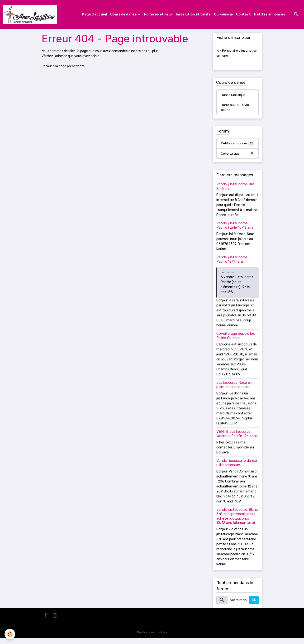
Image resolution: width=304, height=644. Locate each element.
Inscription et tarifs (193, 14)
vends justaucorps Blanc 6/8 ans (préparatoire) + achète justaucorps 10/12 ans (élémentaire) (237, 522)
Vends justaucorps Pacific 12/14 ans (232, 265)
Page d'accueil (94, 14)
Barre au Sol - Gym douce (235, 108)
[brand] (31, 15)
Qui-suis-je (223, 14)
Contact (243, 14)
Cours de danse (124, 14)
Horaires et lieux (158, 14)
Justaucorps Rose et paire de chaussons (234, 390)
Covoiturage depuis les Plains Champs (236, 341)
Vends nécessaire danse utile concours (237, 468)
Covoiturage (238, 159)
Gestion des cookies (152, 638)
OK (254, 606)
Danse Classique (233, 95)
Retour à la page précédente (63, 66)
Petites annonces (270, 14)
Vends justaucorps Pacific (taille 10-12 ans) (235, 231)
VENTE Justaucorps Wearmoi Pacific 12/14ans (237, 439)
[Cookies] (10, 634)
